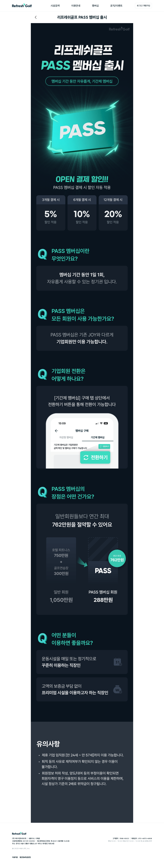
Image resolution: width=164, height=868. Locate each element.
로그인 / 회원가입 (143, 6)
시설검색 (55, 6)
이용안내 (76, 6)
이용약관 (15, 857)
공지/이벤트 (116, 6)
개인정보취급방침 (25, 857)
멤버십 (95, 6)
